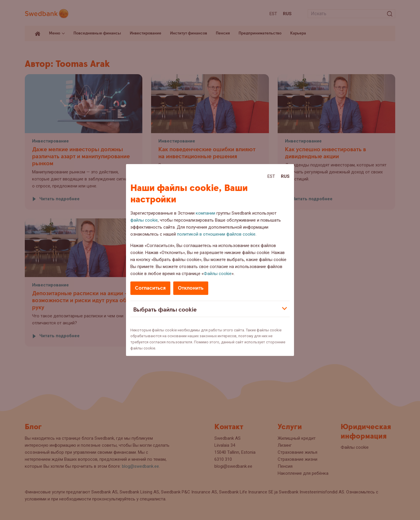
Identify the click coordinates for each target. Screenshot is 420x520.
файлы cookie (144, 220)
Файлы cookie (218, 274)
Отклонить (191, 288)
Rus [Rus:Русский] (285, 176)
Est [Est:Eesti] (271, 176)
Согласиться (150, 288)
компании (205, 213)
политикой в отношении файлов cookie (216, 234)
